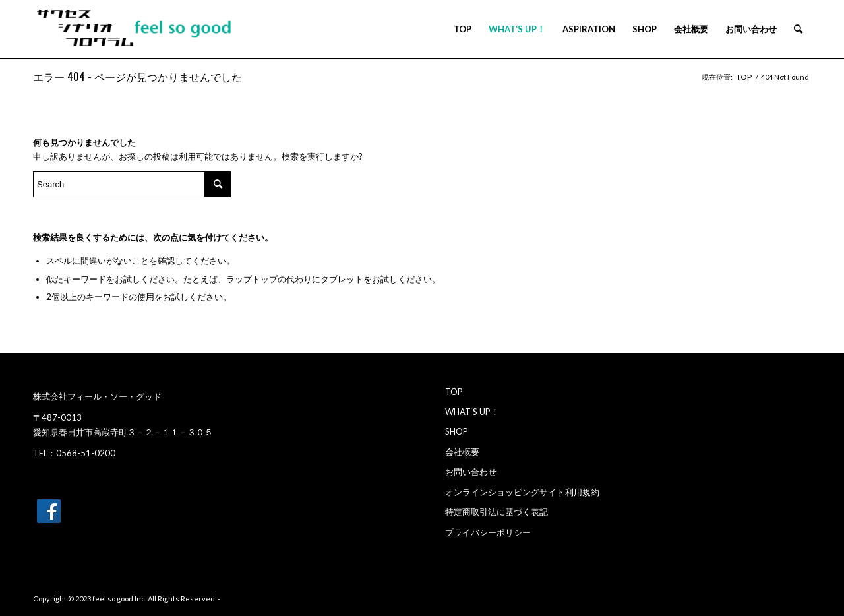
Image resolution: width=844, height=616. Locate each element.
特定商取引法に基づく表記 (497, 512)
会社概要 (462, 452)
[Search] (798, 29)
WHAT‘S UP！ (472, 412)
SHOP (457, 431)
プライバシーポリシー (488, 532)
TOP (454, 392)
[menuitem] (463, 29)
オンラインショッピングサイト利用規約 (522, 492)
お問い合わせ (471, 472)
